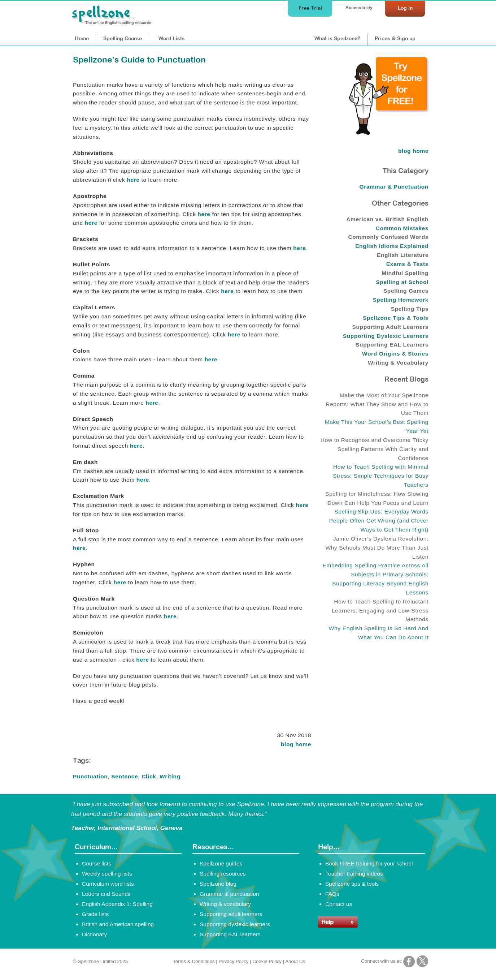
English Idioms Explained (392, 246)
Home (82, 38)
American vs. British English (387, 219)
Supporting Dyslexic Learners (386, 336)
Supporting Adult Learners (390, 327)
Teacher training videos (354, 874)
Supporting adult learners (231, 914)
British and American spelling (118, 924)
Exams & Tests (407, 264)
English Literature (403, 255)
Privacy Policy (233, 961)
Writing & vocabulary (225, 904)
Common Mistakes (402, 228)
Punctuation (90, 776)
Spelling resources (223, 874)
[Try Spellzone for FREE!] (389, 133)
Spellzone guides (221, 863)
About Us (295, 961)
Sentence (125, 776)
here (133, 180)
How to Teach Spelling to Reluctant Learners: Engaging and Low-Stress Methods (380, 611)
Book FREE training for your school (369, 863)
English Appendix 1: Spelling (117, 904)
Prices (395, 38)
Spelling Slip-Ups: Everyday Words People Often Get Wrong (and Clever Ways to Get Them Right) (379, 521)
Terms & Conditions (194, 961)
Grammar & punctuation (229, 894)
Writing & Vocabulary (398, 363)
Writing (170, 776)
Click (149, 776)
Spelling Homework (401, 300)
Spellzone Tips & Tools (396, 318)
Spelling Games (406, 291)
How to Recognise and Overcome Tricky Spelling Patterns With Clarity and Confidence (375, 449)
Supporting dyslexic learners (235, 924)
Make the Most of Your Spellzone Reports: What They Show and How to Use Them (377, 404)
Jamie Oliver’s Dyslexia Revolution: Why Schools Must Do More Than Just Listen (377, 548)
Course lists (97, 863)
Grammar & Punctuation (394, 187)
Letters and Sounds (106, 894)
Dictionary (94, 934)
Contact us (339, 904)
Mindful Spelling (405, 273)
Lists (172, 38)
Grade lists (95, 914)
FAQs (332, 894)
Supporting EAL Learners (392, 345)
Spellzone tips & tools (352, 884)
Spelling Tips (410, 309)
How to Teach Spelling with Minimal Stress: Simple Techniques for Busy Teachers (381, 476)
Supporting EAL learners (230, 934)
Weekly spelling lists (107, 874)
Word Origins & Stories (395, 354)
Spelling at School (402, 282)
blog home (296, 744)
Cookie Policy (267, 961)
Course (123, 38)
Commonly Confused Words (388, 237)
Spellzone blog (218, 884)
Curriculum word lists (108, 884)
